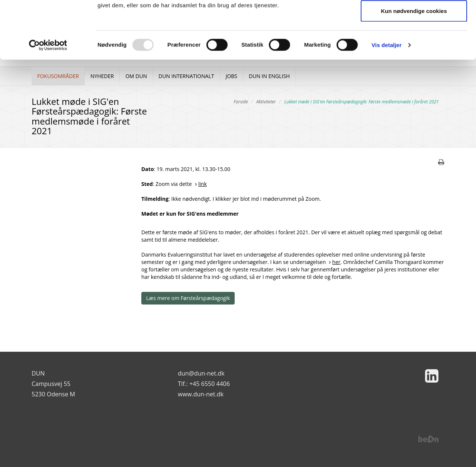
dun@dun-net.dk (201, 373)
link (202, 184)
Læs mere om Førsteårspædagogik (188, 298)
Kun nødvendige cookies (414, 68)
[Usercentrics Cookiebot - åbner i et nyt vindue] (48, 103)
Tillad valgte (414, 44)
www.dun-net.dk (201, 394)
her (336, 262)
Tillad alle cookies (414, 20)
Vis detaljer (387, 102)
